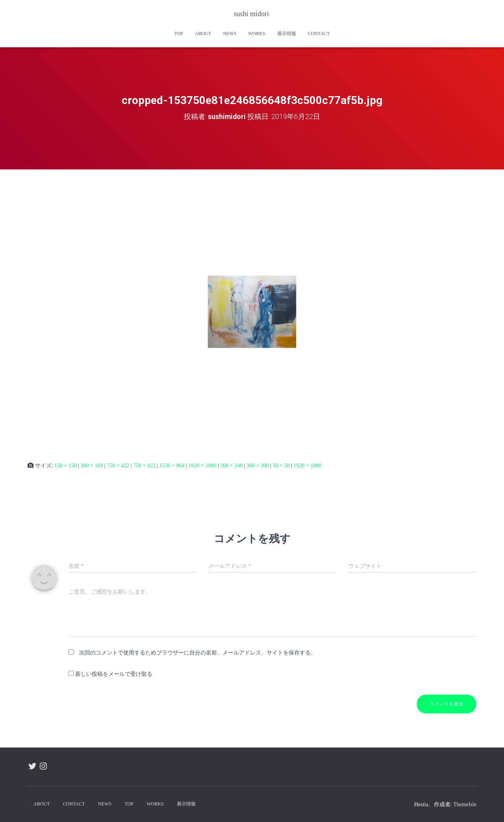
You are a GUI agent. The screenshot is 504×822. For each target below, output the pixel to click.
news (230, 33)
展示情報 (287, 33)
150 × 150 (66, 466)
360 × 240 (231, 466)
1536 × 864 (172, 466)
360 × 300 (258, 466)
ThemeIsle (465, 804)
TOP (179, 33)
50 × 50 (281, 466)
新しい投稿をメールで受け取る (114, 674)
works (257, 33)
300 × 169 (92, 466)
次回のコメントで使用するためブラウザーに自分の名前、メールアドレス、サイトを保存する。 (198, 652)
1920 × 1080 (202, 466)
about (203, 33)
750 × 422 (118, 466)
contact (319, 33)
